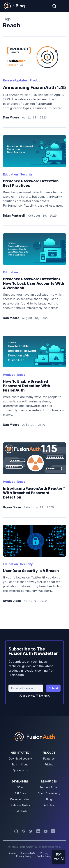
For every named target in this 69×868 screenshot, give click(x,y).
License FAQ (28, 853)
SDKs (20, 787)
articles (49, 805)
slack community (49, 793)
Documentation (20, 799)
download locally (20, 759)
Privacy (45, 853)
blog (49, 799)
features (49, 759)
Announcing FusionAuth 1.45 (34, 87)
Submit (53, 688)
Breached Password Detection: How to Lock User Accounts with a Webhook (34, 283)
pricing (49, 764)
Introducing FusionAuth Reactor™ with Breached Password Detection (34, 493)
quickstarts (20, 770)
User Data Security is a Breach (31, 571)
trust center (20, 811)
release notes (20, 805)
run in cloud (20, 764)
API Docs (20, 793)
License (12, 853)
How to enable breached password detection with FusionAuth (27, 386)
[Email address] (26, 688)
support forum (49, 787)
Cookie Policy (44, 856)
